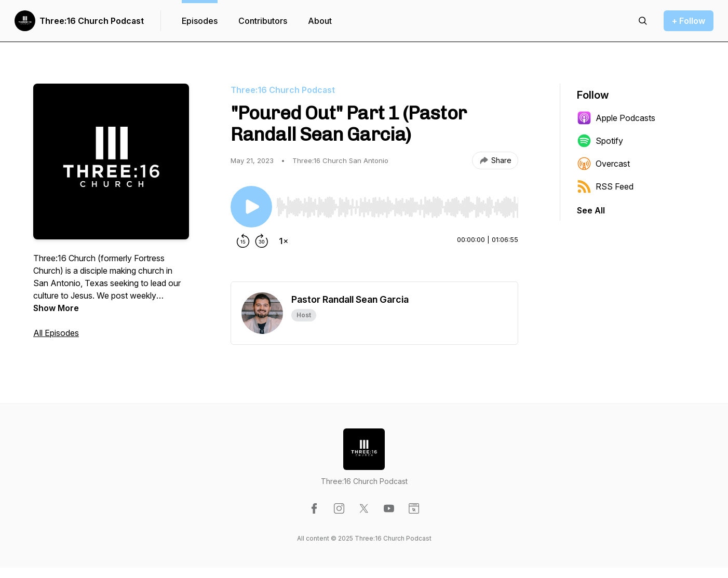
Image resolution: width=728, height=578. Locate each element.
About (320, 21)
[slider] (397, 207)
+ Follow (689, 21)
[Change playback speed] (284, 241)
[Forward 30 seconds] (262, 241)
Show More (56, 308)
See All (591, 210)
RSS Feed (605, 186)
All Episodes (56, 333)
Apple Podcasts (616, 118)
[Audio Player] (397, 204)
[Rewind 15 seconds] (243, 241)
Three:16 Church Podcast (92, 21)
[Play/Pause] (251, 207)
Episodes (200, 21)
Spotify (600, 141)
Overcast (603, 164)
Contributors (263, 21)
